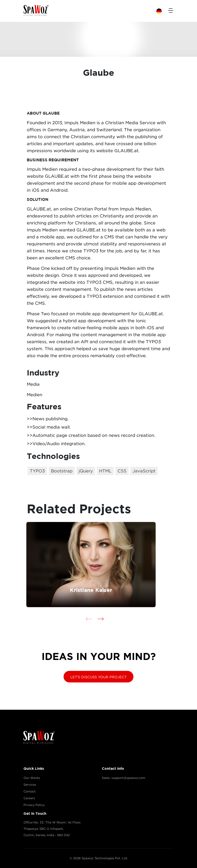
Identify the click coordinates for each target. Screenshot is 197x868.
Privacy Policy (34, 805)
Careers (29, 798)
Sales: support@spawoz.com (124, 778)
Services (30, 785)
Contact (30, 791)
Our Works (32, 778)
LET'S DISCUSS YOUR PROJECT (98, 677)
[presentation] (89, 619)
